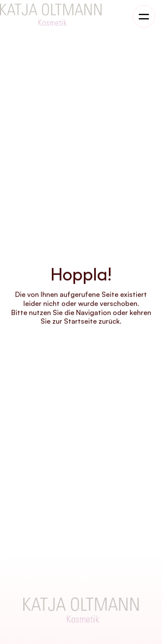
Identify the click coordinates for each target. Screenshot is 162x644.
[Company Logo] (81, 610)
